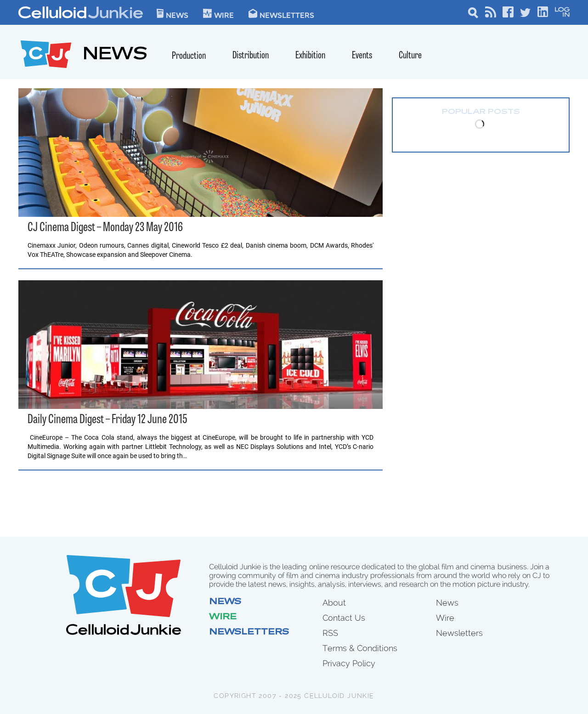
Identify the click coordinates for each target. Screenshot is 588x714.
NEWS (115, 55)
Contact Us (344, 618)
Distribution (251, 56)
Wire (223, 618)
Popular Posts (481, 112)
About (334, 603)
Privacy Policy (349, 663)
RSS (330, 633)
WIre (218, 14)
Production (189, 56)
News (172, 14)
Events (362, 56)
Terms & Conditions (360, 648)
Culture (410, 56)
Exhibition (310, 56)
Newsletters (281, 14)
